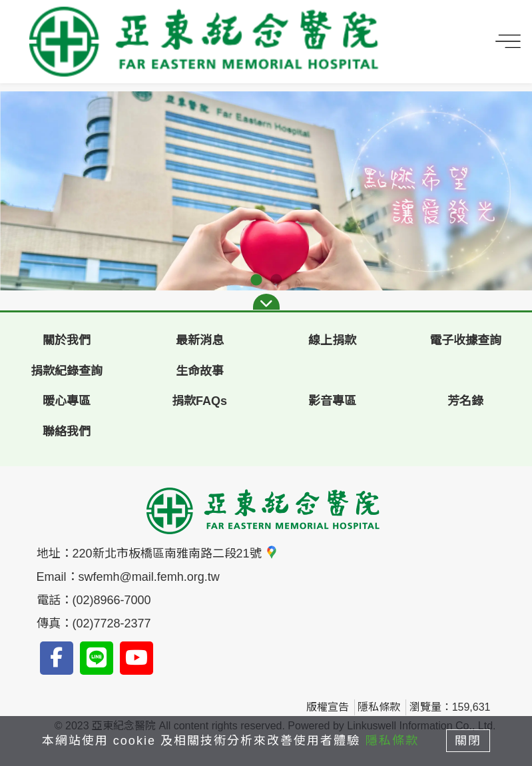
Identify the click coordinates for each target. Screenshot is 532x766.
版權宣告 (328, 707)
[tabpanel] (266, 191)
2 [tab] (276, 280)
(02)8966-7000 (112, 600)
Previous (20, 191)
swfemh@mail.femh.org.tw (149, 577)
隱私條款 (379, 707)
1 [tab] (256, 280)
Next (512, 191)
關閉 (469, 741)
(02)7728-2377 (112, 623)
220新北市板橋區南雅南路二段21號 (175, 554)
